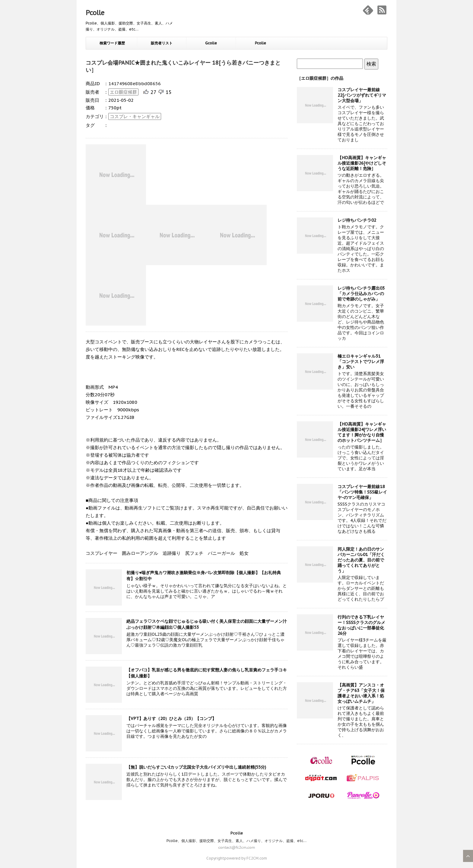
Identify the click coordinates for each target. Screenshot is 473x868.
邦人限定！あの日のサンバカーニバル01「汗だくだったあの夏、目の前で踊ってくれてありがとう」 (361, 560)
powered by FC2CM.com (246, 858)
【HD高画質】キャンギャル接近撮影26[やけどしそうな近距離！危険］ (362, 163)
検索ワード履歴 (112, 43)
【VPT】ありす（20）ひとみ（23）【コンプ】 (171, 719)
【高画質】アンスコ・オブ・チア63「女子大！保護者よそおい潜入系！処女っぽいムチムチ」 (361, 693)
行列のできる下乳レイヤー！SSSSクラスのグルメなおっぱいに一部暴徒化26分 (361, 625)
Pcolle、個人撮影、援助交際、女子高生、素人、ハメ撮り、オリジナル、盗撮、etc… (237, 841)
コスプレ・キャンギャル (135, 116)
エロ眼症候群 (123, 92)
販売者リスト (162, 43)
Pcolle (95, 13)
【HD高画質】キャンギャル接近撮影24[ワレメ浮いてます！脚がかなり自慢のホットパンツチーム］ (362, 432)
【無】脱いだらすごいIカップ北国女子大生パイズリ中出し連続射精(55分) (196, 767)
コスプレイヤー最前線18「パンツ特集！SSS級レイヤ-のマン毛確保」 (362, 492)
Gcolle (211, 43)
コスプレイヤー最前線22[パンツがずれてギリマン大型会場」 (362, 95)
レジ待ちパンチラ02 (357, 220)
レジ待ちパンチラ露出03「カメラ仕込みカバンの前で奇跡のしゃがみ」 (361, 294)
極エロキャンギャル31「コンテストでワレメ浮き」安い (361, 362)
